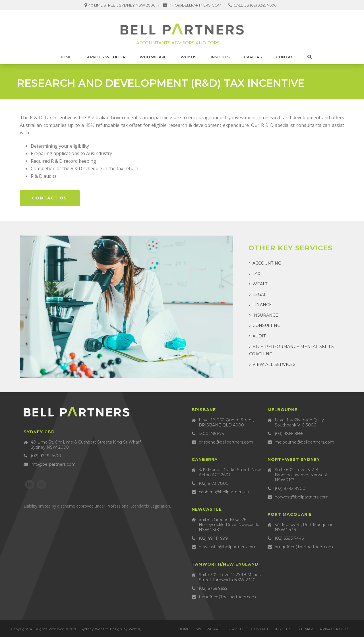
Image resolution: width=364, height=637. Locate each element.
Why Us (189, 57)
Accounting (265, 263)
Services (236, 629)
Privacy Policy (335, 629)
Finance (260, 305)
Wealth (260, 284)
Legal (258, 294)
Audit (257, 336)
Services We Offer (105, 57)
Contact (286, 57)
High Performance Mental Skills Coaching (291, 350)
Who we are (153, 57)
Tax (255, 274)
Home (65, 57)
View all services (272, 364)
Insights (220, 57)
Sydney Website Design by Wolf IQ (111, 629)
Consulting (265, 325)
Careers (253, 57)
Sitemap (305, 629)
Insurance (264, 315)
